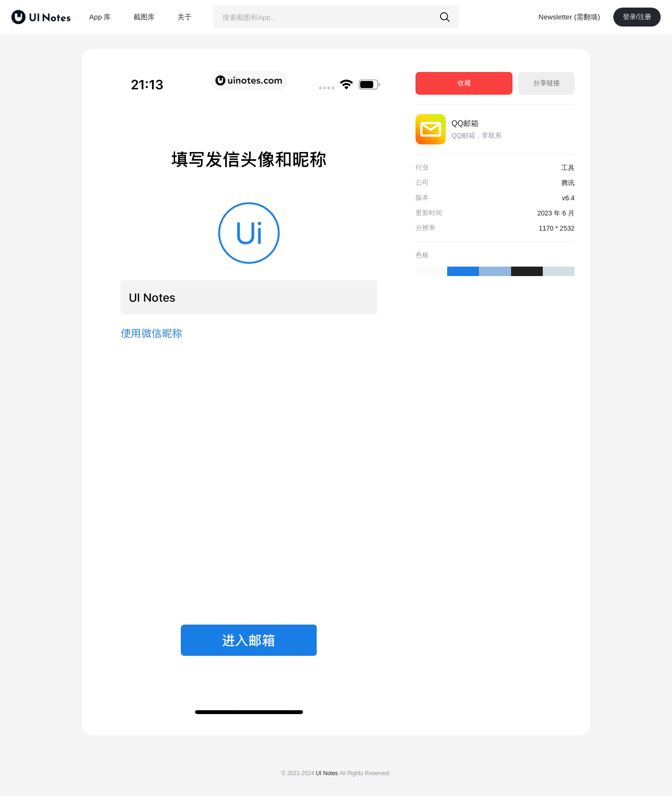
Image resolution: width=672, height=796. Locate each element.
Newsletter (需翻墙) (569, 17)
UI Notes (327, 773)
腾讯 (568, 183)
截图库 (144, 17)
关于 (185, 17)
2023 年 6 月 (556, 213)
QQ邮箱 (465, 123)
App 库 (100, 17)
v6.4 (568, 198)
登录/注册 (637, 17)
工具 (568, 168)
